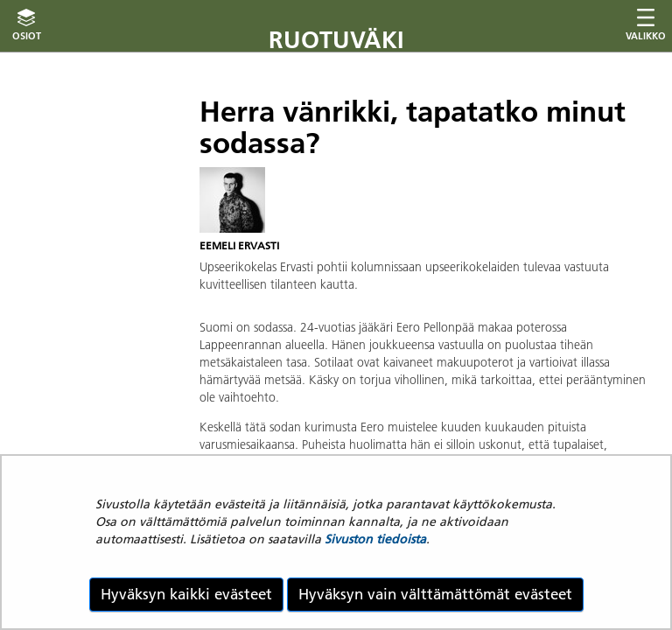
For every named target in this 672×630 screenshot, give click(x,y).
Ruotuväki (336, 40)
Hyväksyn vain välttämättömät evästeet (435, 594)
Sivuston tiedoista (375, 539)
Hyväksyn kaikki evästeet (186, 594)
